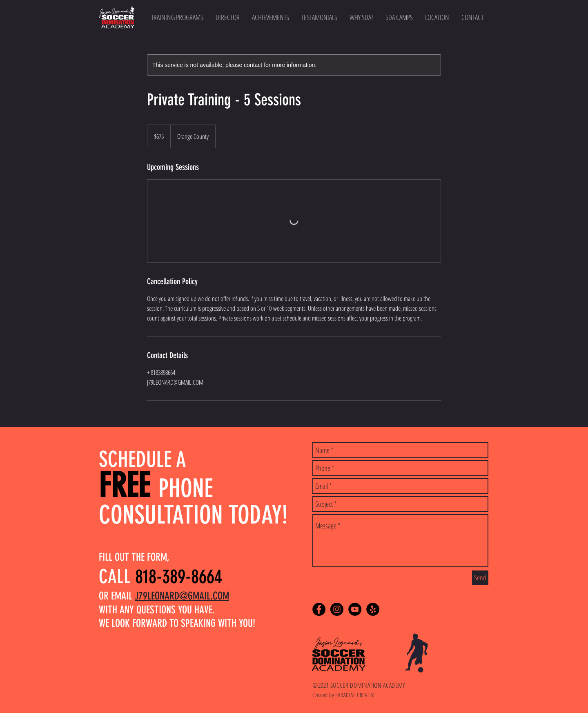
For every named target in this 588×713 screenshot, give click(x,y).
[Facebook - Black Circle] (319, 609)
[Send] (480, 578)
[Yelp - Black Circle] (373, 609)
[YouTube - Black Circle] (355, 609)
